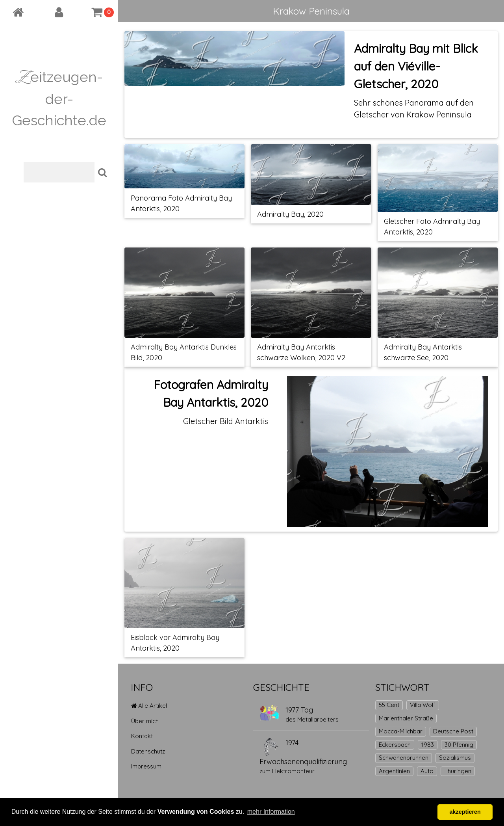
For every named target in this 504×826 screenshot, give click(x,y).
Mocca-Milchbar (401, 731)
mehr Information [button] (271, 812)
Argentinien (394, 771)
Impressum (146, 766)
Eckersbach (395, 745)
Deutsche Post (453, 731)
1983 (428, 745)
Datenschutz (148, 751)
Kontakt (142, 736)
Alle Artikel (149, 706)
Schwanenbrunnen (404, 758)
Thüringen (458, 771)
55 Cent (389, 705)
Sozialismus (455, 758)
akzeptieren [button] (465, 812)
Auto (427, 771)
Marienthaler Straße (406, 718)
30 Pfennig (459, 745)
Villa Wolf (423, 705)
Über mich (145, 721)
